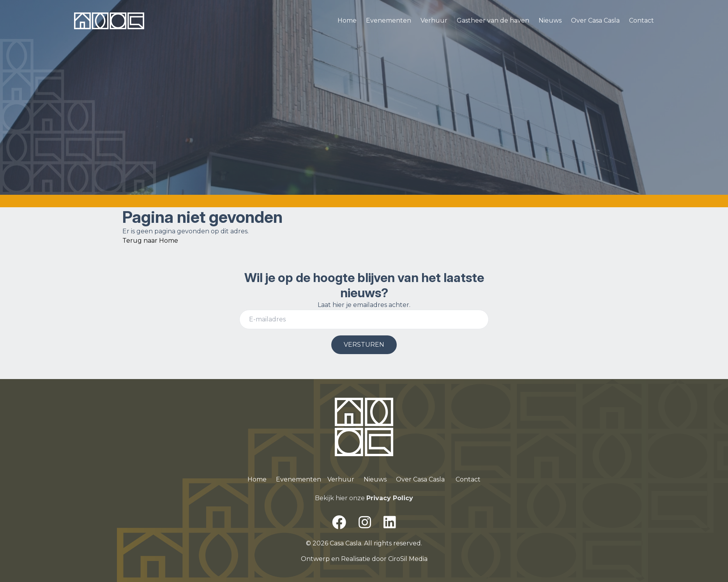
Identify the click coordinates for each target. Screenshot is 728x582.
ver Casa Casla (423, 479)
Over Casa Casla (595, 20)
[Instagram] (365, 522)
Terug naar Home (150, 241)
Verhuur (434, 20)
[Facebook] (339, 522)
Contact (641, 20)
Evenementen (389, 20)
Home (347, 20)
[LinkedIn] (390, 522)
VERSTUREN (364, 345)
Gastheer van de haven (493, 20)
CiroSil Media (408, 559)
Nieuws (550, 20)
